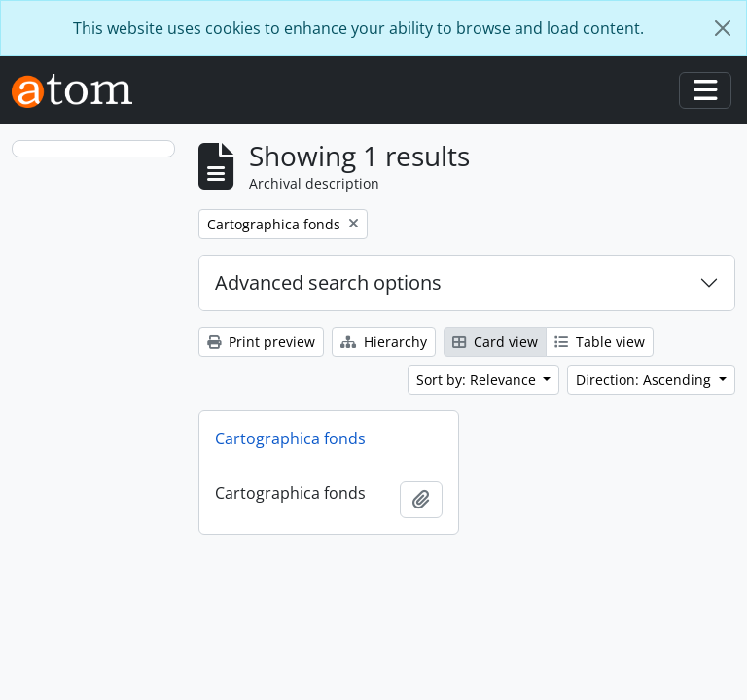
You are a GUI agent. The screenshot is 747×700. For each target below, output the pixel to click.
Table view (600, 342)
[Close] (723, 28)
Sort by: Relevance (478, 380)
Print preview (261, 342)
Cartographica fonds (290, 438)
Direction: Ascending (645, 380)
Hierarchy (384, 342)
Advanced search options (328, 282)
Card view (495, 342)
